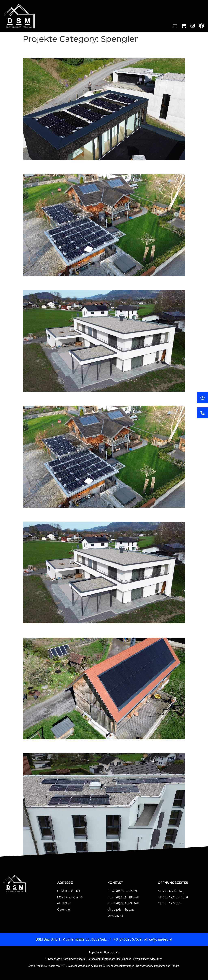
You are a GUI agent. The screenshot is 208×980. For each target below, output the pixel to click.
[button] (175, 26)
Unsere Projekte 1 (48, 746)
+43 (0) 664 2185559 (124, 897)
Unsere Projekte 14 (50, 51)
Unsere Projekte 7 (48, 399)
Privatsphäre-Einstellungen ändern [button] (65, 959)
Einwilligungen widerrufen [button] (148, 959)
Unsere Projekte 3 (48, 630)
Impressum (96, 952)
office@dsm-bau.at (121, 910)
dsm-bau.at (115, 916)
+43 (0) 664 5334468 (124, 903)
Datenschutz (112, 952)
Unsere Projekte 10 (50, 283)
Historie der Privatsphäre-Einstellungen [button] (109, 959)
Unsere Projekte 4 (48, 515)
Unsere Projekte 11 (50, 167)
